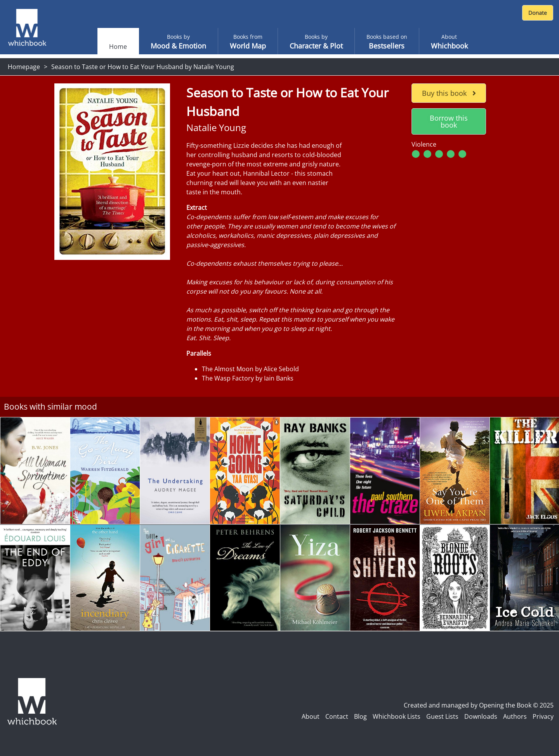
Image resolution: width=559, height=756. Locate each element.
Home (118, 47)
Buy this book (449, 93)
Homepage (24, 67)
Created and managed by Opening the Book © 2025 (479, 705)
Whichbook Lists (397, 716)
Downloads (481, 716)
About (311, 716)
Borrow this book (449, 121)
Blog (360, 716)
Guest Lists (442, 716)
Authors (515, 716)
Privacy (543, 716)
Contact (337, 716)
